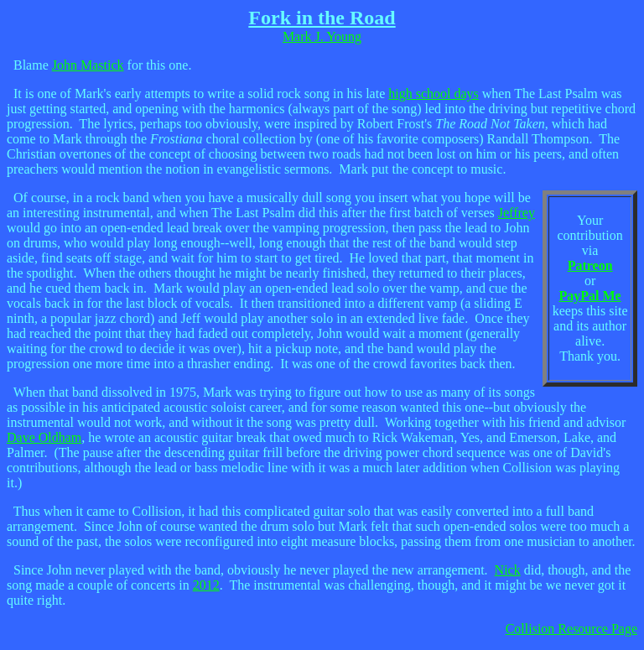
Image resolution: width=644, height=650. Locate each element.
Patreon (590, 265)
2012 (206, 585)
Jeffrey (517, 213)
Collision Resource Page (571, 629)
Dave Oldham (44, 437)
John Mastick (88, 65)
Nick (508, 570)
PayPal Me (590, 296)
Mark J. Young (322, 36)
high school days (434, 94)
